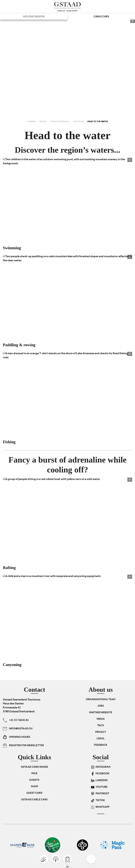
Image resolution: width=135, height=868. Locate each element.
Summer (32, 122)
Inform (43, 122)
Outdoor (79, 122)
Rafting (9, 568)
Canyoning (12, 665)
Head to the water (97, 122)
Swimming (12, 248)
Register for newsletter (23, 745)
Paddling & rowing (19, 345)
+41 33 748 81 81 (16, 720)
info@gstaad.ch (18, 728)
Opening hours (17, 737)
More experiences (60, 122)
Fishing (9, 442)
